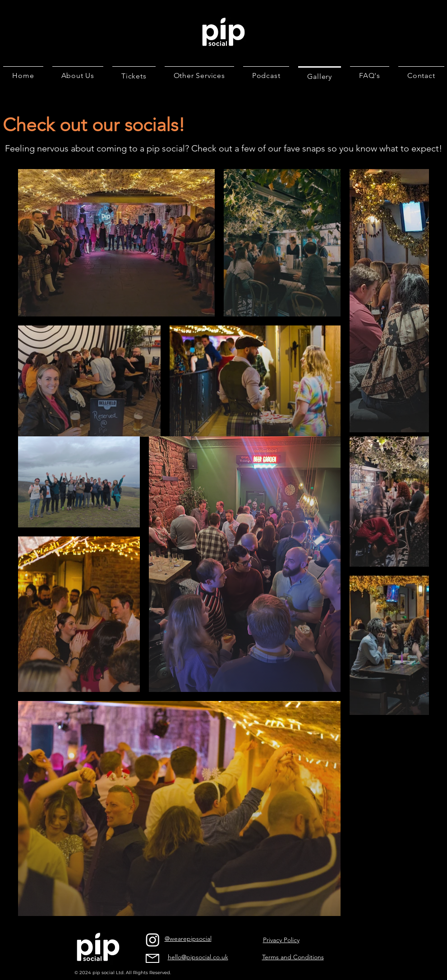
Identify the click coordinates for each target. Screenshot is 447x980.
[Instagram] (153, 940)
